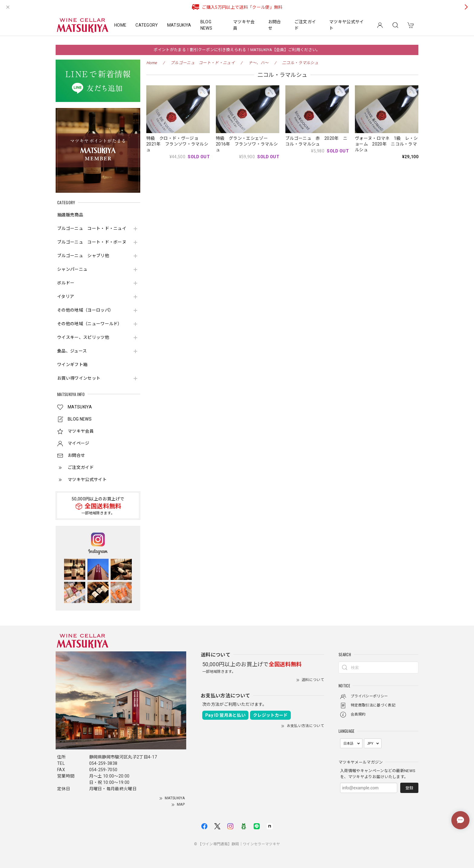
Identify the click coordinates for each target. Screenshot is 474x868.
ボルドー (66, 283)
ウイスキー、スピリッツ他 (83, 337)
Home (152, 63)
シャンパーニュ (72, 269)
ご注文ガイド (305, 25)
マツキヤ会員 (244, 25)
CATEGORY (147, 25)
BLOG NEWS (206, 25)
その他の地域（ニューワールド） (90, 324)
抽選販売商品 (70, 215)
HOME (120, 25)
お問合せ (275, 25)
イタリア (66, 296)
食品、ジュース (72, 351)
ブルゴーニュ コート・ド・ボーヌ (92, 242)
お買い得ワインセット (79, 378)
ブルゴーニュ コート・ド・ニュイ (92, 228)
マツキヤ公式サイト (347, 25)
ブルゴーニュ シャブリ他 (83, 256)
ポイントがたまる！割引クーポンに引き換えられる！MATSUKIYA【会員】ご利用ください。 (237, 50)
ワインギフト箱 (72, 365)
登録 (409, 788)
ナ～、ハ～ (259, 63)
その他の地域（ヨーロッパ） (85, 310)
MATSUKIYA (179, 25)
